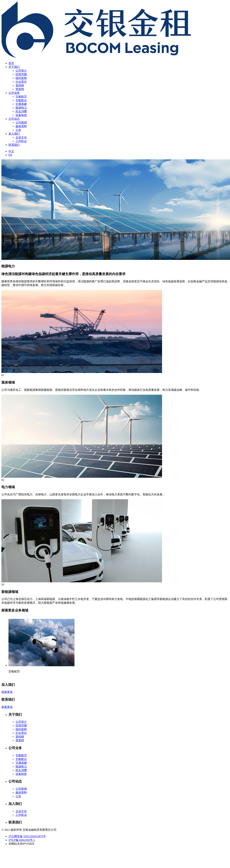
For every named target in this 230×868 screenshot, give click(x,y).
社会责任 (21, 82)
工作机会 (21, 141)
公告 (18, 130)
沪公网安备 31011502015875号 (27, 836)
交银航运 (21, 100)
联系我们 (14, 145)
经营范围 (21, 74)
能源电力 (21, 108)
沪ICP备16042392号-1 (22, 840)
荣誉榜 (20, 89)
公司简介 (21, 71)
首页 (11, 63)
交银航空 (21, 97)
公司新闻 (21, 123)
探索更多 (7, 692)
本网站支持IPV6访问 (21, 844)
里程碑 (20, 85)
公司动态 (14, 119)
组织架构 (21, 78)
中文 (11, 151)
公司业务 (14, 93)
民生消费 (21, 111)
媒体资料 (21, 126)
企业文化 (21, 137)
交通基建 (21, 104)
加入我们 (14, 134)
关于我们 (14, 67)
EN (10, 155)
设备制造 (21, 115)
